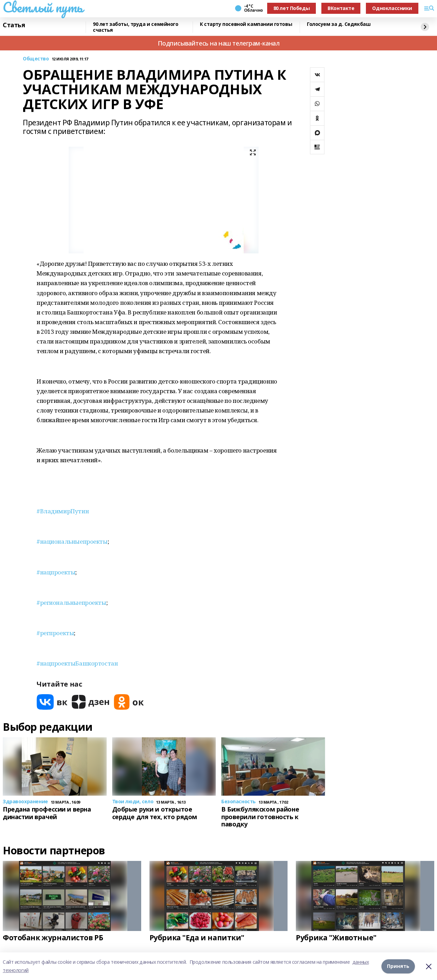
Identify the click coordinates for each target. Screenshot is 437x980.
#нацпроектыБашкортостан (77, 663)
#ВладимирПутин (63, 511)
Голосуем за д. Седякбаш (339, 24)
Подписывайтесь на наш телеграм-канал (219, 43)
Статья (14, 25)
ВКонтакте (341, 8)
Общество (36, 59)
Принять (398, 966)
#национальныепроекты (72, 541)
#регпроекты (55, 633)
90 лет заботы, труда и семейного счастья (136, 27)
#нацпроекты (56, 572)
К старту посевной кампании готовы (246, 24)
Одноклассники (392, 8)
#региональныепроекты (71, 603)
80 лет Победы (292, 8)
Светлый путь (43, 7)
